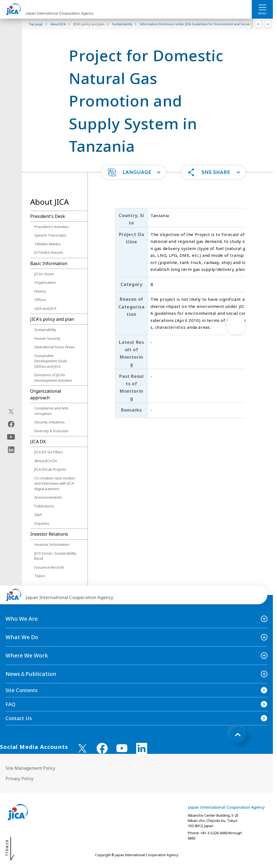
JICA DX (38, 442)
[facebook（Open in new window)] (11, 424)
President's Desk (48, 216)
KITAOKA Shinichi (49, 252)
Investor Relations (49, 534)
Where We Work (27, 655)
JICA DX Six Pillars (49, 452)
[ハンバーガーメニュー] (262, 7)
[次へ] (236, 325)
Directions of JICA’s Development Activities (53, 378)
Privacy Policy (19, 779)
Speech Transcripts (50, 235)
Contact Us (19, 718)
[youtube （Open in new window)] (122, 748)
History (40, 291)
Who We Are (22, 619)
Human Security (47, 338)
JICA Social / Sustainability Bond (55, 556)
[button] (134, 172)
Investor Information (52, 544)
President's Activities (51, 227)
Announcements (48, 497)
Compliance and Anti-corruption (52, 411)
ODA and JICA (45, 308)
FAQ (10, 704)
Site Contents (22, 690)
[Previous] (258, 24)
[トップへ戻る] (238, 735)
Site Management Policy (30, 768)
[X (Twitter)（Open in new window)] (11, 411)
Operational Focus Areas (54, 347)
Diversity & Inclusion (51, 431)
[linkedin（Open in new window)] (11, 450)
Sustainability (45, 330)
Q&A (38, 515)
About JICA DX (46, 461)
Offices (40, 300)
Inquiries (42, 523)
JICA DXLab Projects (50, 469)
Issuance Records (49, 567)
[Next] (268, 24)
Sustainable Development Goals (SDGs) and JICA (51, 361)
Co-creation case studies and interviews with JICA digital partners (55, 483)
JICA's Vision (44, 274)
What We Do (22, 637)
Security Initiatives (50, 422)
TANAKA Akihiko (47, 244)
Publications (44, 506)
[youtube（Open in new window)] (11, 437)
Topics (40, 576)
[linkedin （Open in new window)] (142, 748)
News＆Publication (31, 674)
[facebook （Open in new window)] (102, 748)
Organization (45, 282)
